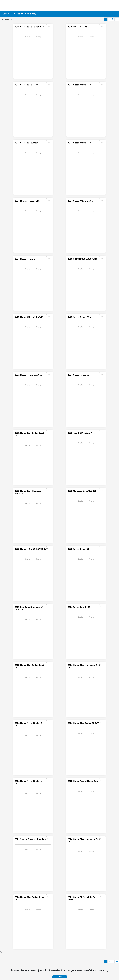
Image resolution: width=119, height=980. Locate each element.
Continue (60, 977)
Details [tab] (28, 37)
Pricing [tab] (39, 37)
